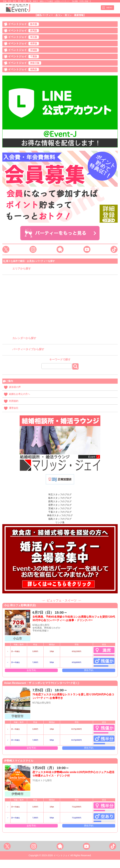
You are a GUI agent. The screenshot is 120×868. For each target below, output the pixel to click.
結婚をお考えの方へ (19, 394)
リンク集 (60, 522)
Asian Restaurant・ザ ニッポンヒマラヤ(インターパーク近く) (42, 683)
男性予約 (89, 670)
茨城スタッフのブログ (60, 508)
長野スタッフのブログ (60, 505)
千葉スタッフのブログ (60, 512)
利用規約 (14, 401)
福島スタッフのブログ (60, 519)
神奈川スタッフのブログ (60, 515)
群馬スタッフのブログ (60, 501)
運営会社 (14, 408)
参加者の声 (15, 387)
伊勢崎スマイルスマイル (19, 761)
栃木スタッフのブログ (60, 498)
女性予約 (31, 670)
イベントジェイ (23, 24)
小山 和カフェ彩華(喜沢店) (20, 605)
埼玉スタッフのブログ (60, 494)
